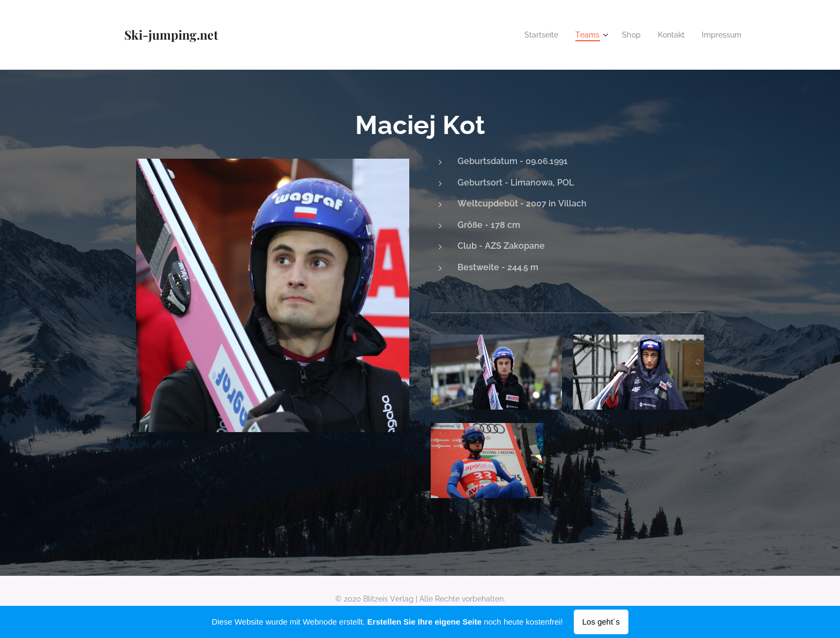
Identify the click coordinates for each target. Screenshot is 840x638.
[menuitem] (533, 35)
